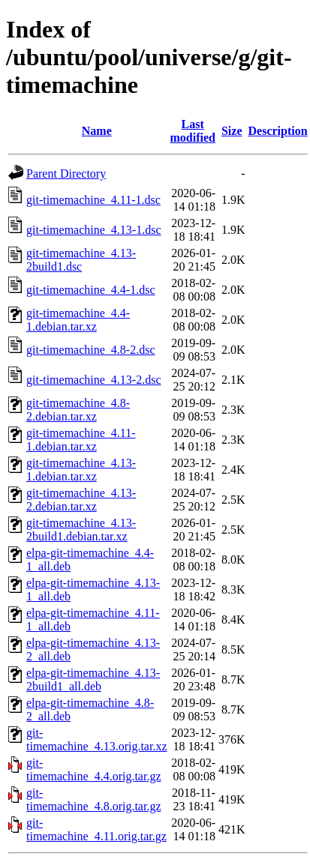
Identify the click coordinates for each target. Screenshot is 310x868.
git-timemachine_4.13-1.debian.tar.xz (81, 470)
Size (232, 131)
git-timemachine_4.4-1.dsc (91, 290)
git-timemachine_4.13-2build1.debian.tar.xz (81, 530)
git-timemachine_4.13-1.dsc (94, 230)
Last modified (193, 131)
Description (278, 131)
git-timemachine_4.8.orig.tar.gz (94, 799)
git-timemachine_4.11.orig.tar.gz (96, 829)
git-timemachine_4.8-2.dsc (91, 350)
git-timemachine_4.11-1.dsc (93, 200)
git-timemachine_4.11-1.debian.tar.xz (81, 440)
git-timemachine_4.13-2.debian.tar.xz (81, 500)
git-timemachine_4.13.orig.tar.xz (97, 739)
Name (97, 131)
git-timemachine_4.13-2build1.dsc (81, 260)
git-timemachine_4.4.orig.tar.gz (94, 769)
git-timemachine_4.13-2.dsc (94, 380)
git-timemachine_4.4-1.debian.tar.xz (78, 320)
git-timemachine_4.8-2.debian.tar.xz (78, 410)
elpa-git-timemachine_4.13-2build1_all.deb (93, 679)
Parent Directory (66, 174)
